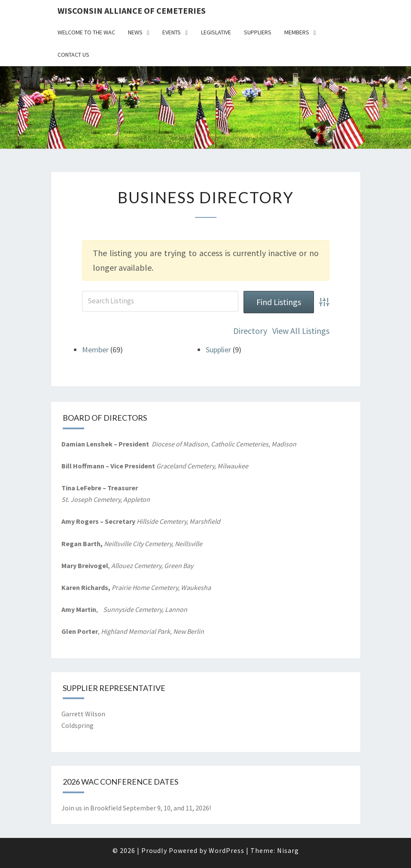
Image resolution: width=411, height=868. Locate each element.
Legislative (216, 32)
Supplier (218, 350)
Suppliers (258, 32)
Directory (250, 331)
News (135, 32)
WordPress (227, 850)
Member (95, 350)
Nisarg (288, 850)
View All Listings (301, 331)
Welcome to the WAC (86, 32)
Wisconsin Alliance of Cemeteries (132, 11)
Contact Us (73, 55)
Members (297, 32)
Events (172, 32)
